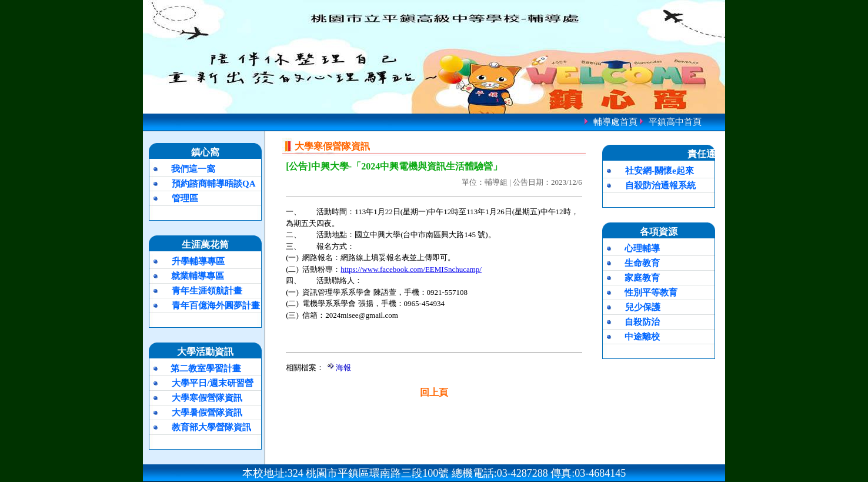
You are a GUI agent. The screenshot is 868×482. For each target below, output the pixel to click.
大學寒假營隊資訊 (207, 398)
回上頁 (434, 392)
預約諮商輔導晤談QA (214, 184)
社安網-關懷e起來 (660, 171)
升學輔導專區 (198, 261)
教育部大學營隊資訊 (211, 427)
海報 (343, 368)
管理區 (185, 198)
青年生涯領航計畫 (207, 291)
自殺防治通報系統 (660, 185)
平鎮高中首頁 (675, 122)
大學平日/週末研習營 (213, 383)
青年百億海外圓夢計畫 (216, 305)
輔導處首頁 (615, 122)
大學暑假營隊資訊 (207, 413)
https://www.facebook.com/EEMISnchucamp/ (411, 269)
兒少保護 (643, 307)
